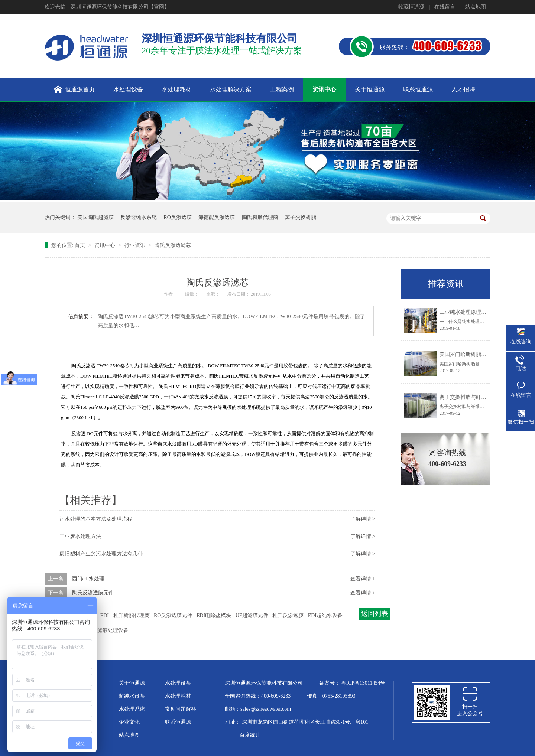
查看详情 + (363, 579)
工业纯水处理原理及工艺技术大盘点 (481, 312)
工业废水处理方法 (80, 536)
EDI (105, 615)
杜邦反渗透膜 (288, 615)
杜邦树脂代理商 (132, 615)
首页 (81, 245)
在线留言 (445, 7)
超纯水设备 (132, 696)
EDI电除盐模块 (214, 615)
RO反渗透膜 (178, 217)
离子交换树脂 (301, 217)
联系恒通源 (178, 722)
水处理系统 (132, 709)
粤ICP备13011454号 (363, 683)
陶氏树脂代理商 (260, 217)
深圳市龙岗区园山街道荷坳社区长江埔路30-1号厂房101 (305, 722)
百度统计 (250, 735)
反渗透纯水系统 (139, 217)
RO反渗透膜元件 (173, 615)
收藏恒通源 (411, 7)
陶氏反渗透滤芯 (173, 245)
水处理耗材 (178, 696)
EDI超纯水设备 (325, 615)
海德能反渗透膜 (217, 217)
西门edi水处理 (88, 579)
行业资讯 (136, 245)
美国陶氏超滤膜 (95, 217)
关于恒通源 (132, 683)
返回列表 (374, 614)
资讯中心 (106, 245)
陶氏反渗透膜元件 (93, 593)
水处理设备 (178, 683)
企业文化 (129, 722)
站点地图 (476, 7)
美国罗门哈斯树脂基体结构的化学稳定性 (486, 354)
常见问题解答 (181, 709)
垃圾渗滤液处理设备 (105, 630)
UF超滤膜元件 (252, 615)
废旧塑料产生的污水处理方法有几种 (101, 554)
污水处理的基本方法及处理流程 (96, 519)
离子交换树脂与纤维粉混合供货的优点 (484, 397)
